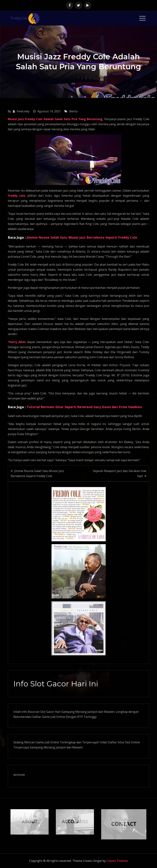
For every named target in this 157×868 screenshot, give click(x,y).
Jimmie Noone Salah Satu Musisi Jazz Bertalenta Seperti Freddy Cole (82, 237)
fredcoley (23, 111)
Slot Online (132, 742)
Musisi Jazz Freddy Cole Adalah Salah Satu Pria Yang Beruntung (55, 119)
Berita (73, 111)
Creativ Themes (117, 861)
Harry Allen (17, 342)
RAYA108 (19, 775)
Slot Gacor (47, 712)
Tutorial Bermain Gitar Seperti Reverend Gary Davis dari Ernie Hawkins (84, 407)
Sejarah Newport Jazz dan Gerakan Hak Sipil (120, 473)
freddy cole (16, 196)
